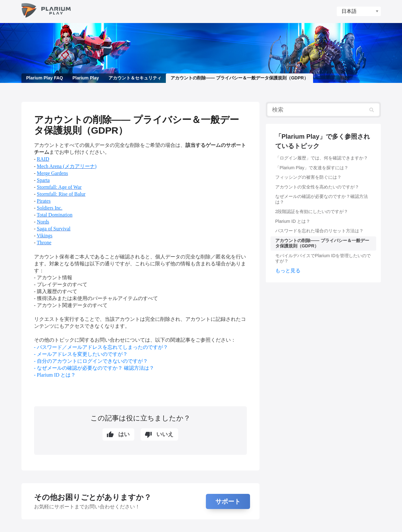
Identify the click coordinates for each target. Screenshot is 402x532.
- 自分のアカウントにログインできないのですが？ (91, 361)
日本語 (349, 11)
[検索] (323, 110)
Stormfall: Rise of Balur (61, 194)
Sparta (43, 180)
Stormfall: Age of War (59, 187)
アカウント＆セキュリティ (135, 78)
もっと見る (288, 271)
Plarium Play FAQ (45, 78)
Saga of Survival (54, 229)
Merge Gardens (52, 173)
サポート (228, 501)
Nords (43, 222)
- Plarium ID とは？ (55, 375)
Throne (44, 243)
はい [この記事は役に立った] (124, 434)
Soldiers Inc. (50, 208)
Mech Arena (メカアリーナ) (67, 166)
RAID (43, 159)
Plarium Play (85, 78)
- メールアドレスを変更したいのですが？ (81, 354)
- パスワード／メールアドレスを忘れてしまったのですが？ (101, 347)
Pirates (44, 201)
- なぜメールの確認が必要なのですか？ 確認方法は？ (94, 368)
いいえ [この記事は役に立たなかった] (165, 434)
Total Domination (55, 215)
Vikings (45, 236)
